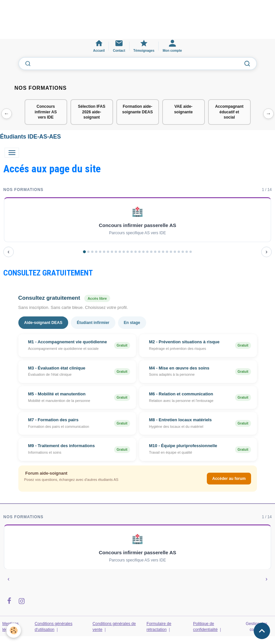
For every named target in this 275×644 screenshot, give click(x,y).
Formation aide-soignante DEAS (137, 109)
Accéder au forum (229, 479)
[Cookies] (14, 630)
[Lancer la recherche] (247, 64)
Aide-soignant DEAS (43, 323)
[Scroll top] (262, 631)
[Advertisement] (119, 23)
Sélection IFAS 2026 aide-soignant (92, 112)
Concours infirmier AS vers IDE (46, 112)
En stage (132, 323)
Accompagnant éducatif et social (229, 112)
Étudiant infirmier (93, 323)
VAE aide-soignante (183, 109)
